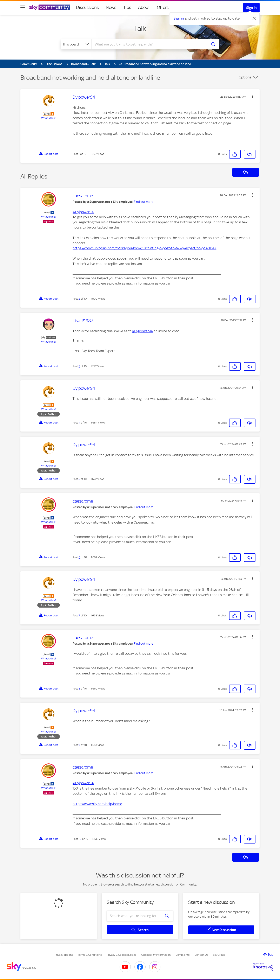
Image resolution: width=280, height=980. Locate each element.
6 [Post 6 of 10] (79, 557)
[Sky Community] (50, 7)
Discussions (87, 7)
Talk (140, 28)
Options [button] (245, 77)
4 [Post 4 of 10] (79, 423)
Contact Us (201, 955)
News (111, 7)
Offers (163, 7)
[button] (253, 96)
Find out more (144, 202)
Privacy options (64, 955)
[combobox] (149, 44)
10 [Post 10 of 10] (80, 839)
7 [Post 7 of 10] (79, 615)
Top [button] (271, 954)
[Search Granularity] (76, 44)
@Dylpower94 (83, 212)
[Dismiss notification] (254, 19)
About (144, 7)
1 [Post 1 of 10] (79, 154)
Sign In (251, 8)
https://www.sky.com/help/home (97, 804)
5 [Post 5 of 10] (79, 479)
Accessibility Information (156, 955)
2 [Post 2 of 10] (79, 299)
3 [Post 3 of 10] (79, 366)
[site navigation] (23, 7)
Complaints (183, 955)
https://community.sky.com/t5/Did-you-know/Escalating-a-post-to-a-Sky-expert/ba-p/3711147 (144, 248)
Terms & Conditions (90, 955)
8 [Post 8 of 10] (79, 689)
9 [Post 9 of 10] (79, 745)
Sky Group (219, 955)
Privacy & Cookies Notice (121, 955)
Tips (127, 7)
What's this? (49, 118)
